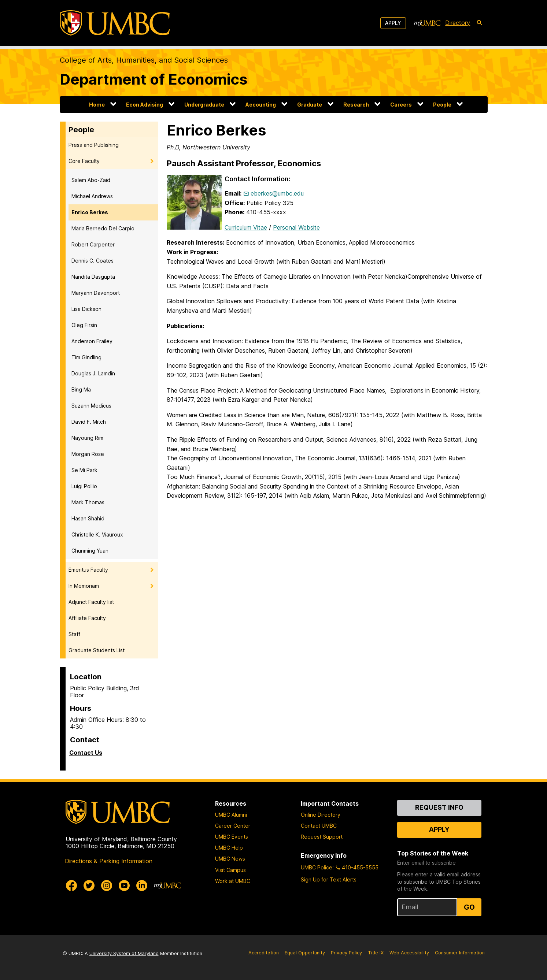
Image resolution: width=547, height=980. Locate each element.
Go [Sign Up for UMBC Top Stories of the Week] (469, 907)
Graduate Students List (97, 650)
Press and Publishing (94, 145)
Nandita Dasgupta (93, 277)
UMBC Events (232, 837)
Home (97, 105)
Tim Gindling (86, 357)
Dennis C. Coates (93, 261)
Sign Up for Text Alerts (329, 879)
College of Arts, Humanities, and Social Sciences (144, 60)
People (442, 105)
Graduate (310, 105)
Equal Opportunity (305, 953)
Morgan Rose (88, 454)
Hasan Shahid (88, 518)
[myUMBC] (427, 23)
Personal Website (296, 227)
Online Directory (321, 815)
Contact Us (86, 753)
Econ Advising (145, 105)
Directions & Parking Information (109, 861)
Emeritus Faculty (88, 570)
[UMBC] (115, 23)
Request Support (322, 837)
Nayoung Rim (87, 438)
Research (356, 105)
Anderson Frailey (92, 341)
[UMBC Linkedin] (142, 886)
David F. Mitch (89, 422)
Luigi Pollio (84, 486)
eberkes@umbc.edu (277, 193)
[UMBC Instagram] (107, 886)
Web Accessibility (409, 953)
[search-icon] (480, 23)
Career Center (233, 826)
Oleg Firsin (84, 325)
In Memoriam (84, 586)
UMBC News (230, 859)
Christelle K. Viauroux (97, 534)
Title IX (376, 953)
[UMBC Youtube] (124, 886)
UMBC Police (317, 867)
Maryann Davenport (96, 293)
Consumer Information (460, 953)
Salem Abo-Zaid (91, 180)
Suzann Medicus (91, 406)
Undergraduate (204, 105)
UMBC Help (229, 848)
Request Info (439, 807)
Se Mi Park (84, 470)
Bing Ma (81, 389)
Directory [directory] (458, 23)
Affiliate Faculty (87, 618)
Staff (74, 634)
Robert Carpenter (93, 244)
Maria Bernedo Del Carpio (103, 228)
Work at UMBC (233, 881)
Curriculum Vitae (246, 227)
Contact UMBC (319, 826)
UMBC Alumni (231, 815)
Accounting (261, 105)
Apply (393, 23)
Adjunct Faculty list (91, 602)
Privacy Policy (346, 953)
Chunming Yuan (90, 551)
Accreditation (264, 953)
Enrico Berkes (90, 212)
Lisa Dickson (86, 309)
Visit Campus (230, 870)
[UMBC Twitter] (89, 886)
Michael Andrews (92, 196)
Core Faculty (84, 161)
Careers (401, 105)
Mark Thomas (88, 502)
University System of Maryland (124, 953)
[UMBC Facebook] (71, 886)
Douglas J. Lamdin (93, 373)
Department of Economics (154, 79)
